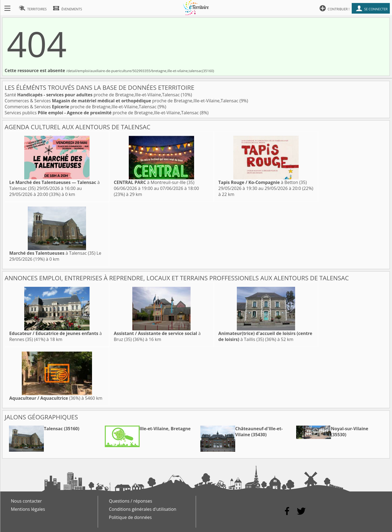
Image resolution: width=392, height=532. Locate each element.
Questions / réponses (131, 501)
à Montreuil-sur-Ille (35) (154, 182)
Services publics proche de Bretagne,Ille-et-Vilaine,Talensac (102, 113)
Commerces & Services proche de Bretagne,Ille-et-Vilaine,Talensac (122, 101)
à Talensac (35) (52, 253)
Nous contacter (26, 501)
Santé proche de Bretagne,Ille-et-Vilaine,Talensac (93, 95)
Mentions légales (28, 509)
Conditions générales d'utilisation (143, 509)
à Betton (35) (263, 182)
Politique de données (130, 517)
